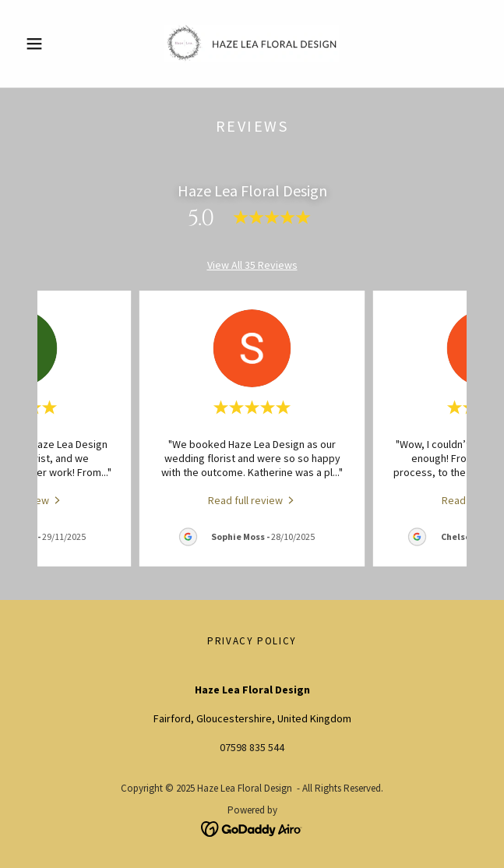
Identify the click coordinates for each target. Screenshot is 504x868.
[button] (54, 44)
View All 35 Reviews (252, 265)
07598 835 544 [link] (252, 747)
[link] (252, 44)
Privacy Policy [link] (252, 641)
